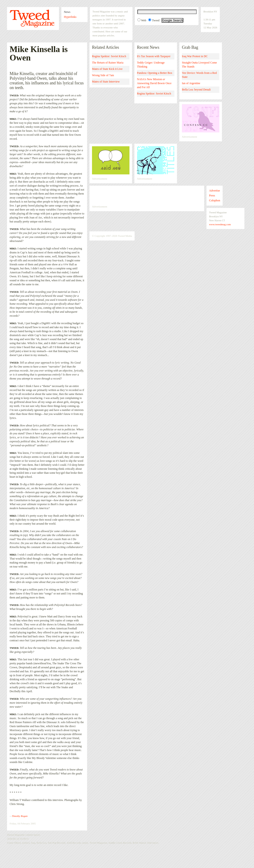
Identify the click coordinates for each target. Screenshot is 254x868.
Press (212, 195)
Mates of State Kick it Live (107, 69)
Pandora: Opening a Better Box (155, 73)
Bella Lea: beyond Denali (196, 90)
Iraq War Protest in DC (195, 56)
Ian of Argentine (191, 83)
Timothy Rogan (20, 816)
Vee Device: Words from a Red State (199, 75)
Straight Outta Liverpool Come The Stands (199, 65)
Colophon (215, 200)
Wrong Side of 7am (103, 75)
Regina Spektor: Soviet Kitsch (109, 56)
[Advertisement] (147, 195)
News (67, 12)
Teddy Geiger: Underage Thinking (151, 65)
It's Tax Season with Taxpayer (154, 56)
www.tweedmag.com (220, 224)
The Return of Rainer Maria (108, 63)
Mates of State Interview (106, 82)
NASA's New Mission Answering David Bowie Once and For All (154, 83)
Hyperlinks (70, 17)
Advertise (215, 191)
